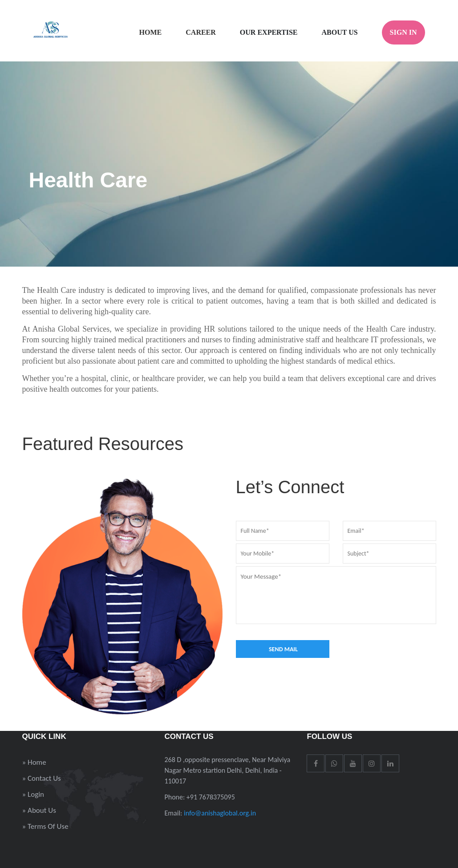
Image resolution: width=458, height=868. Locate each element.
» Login (33, 794)
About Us (340, 32)
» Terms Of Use (45, 826)
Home (151, 32)
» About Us (39, 810)
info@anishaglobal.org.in (220, 813)
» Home (34, 762)
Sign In (403, 32)
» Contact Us (42, 778)
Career (201, 32)
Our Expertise (269, 32)
